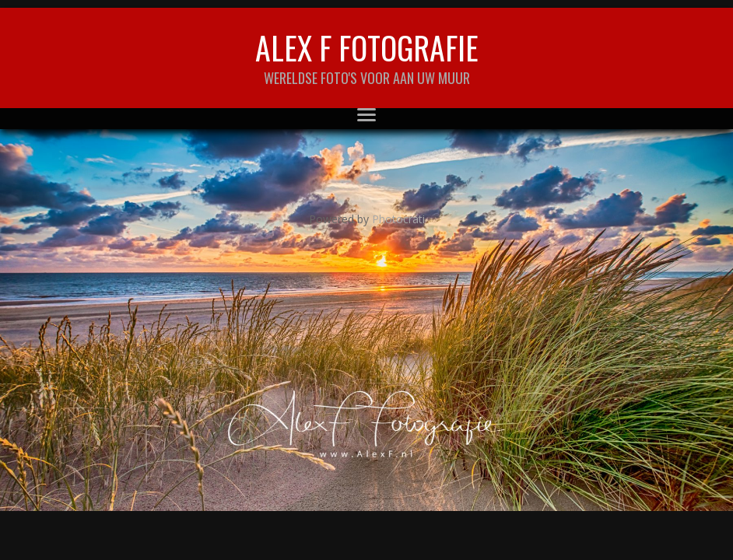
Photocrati (398, 219)
